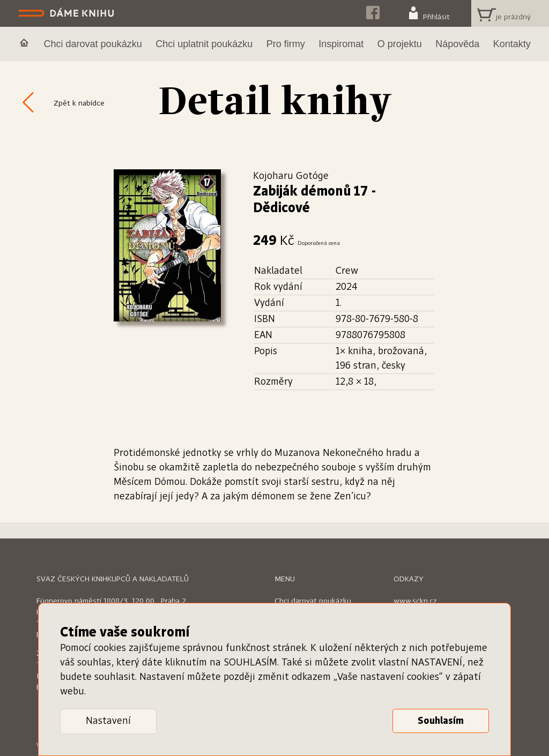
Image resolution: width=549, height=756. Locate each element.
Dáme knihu (67, 13)
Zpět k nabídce (79, 103)
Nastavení (108, 721)
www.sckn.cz (415, 601)
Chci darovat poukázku (313, 601)
